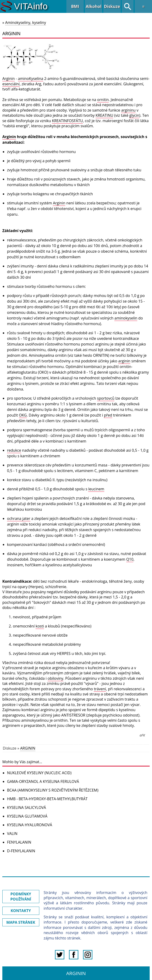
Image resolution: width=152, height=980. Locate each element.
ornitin (103, 100)
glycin (134, 115)
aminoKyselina (31, 79)
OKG (23, 415)
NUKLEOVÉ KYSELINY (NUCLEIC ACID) (39, 773)
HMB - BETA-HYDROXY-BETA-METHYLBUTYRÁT (47, 799)
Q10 (130, 559)
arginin (124, 361)
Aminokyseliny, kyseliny (26, 23)
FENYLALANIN (19, 842)
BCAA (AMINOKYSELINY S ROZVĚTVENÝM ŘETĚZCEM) (53, 790)
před (108, 415)
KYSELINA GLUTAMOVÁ (27, 816)
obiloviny (56, 678)
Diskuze (112, 6)
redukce (14, 450)
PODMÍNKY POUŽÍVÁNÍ (21, 897)
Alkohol (94, 6)
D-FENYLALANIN (21, 851)
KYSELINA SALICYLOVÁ (27, 807)
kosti (40, 626)
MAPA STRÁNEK (21, 922)
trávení (100, 689)
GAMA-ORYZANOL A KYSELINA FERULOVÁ (43, 781)
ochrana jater (19, 518)
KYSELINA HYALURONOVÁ (30, 825)
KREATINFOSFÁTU (67, 121)
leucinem (96, 489)
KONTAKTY (21, 911)
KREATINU (105, 115)
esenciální (11, 84)
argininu (128, 110)
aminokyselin (126, 318)
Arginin (9, 79)
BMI (75, 6)
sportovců (106, 398)
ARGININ (28, 748)
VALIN (12, 834)
